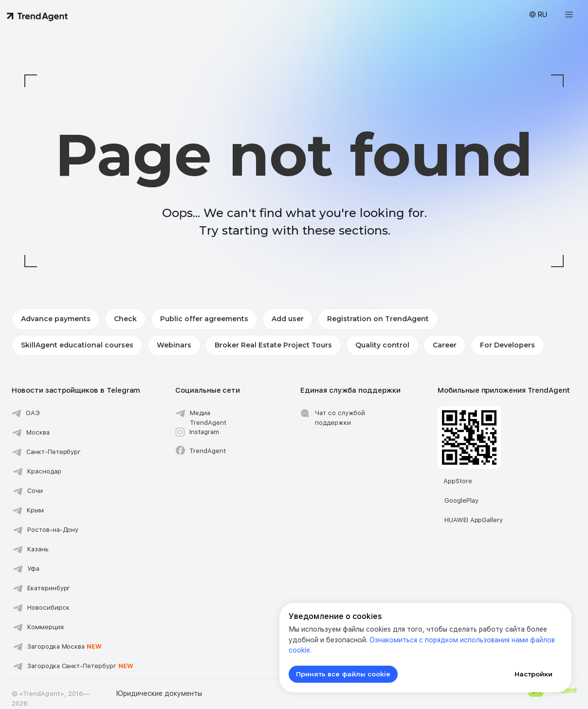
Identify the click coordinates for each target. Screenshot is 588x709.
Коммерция (46, 627)
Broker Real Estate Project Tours (273, 345)
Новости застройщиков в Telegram (76, 390)
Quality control (382, 345)
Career (445, 345)
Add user (288, 319)
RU (542, 15)
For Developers (507, 345)
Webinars (174, 345)
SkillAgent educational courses (77, 345)
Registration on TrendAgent (378, 319)
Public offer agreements (204, 319)
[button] (569, 15)
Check (125, 319)
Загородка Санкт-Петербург (80, 666)
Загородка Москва (64, 646)
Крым (35, 510)
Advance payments (56, 319)
